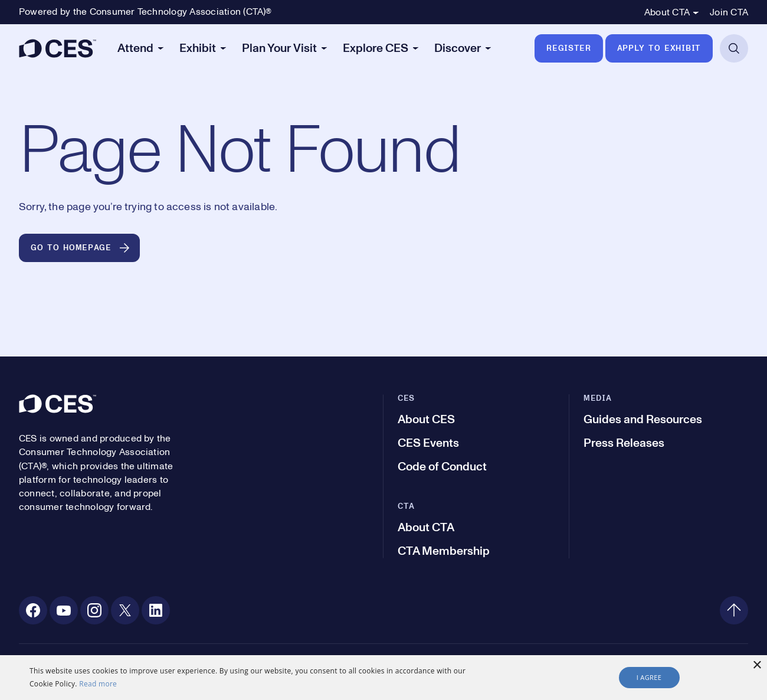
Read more (98, 684)
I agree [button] (649, 677)
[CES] (58, 48)
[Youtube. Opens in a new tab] (64, 610)
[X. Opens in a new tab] (125, 610)
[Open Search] (734, 48)
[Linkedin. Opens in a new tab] (156, 610)
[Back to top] (734, 610)
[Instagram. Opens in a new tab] (94, 610)
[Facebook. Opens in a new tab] (33, 610)
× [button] (757, 665)
